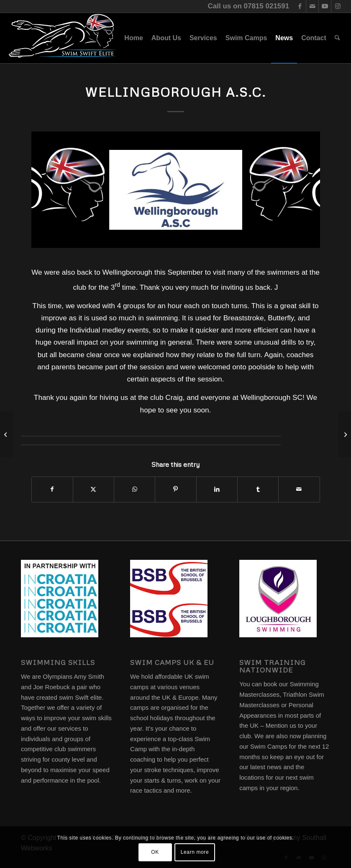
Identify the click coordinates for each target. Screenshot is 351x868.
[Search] (337, 38)
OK (155, 852)
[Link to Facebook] (300, 6)
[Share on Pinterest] (175, 489)
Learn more (195, 852)
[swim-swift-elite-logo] (62, 38)
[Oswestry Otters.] (6, 434)
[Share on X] (94, 489)
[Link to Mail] (312, 6)
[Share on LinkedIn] (217, 489)
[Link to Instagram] (338, 6)
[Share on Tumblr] (258, 489)
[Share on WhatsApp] (135, 489)
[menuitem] (133, 38)
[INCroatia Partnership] (345, 434)
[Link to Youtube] (325, 6)
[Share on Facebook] (52, 489)
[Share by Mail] (299, 489)
